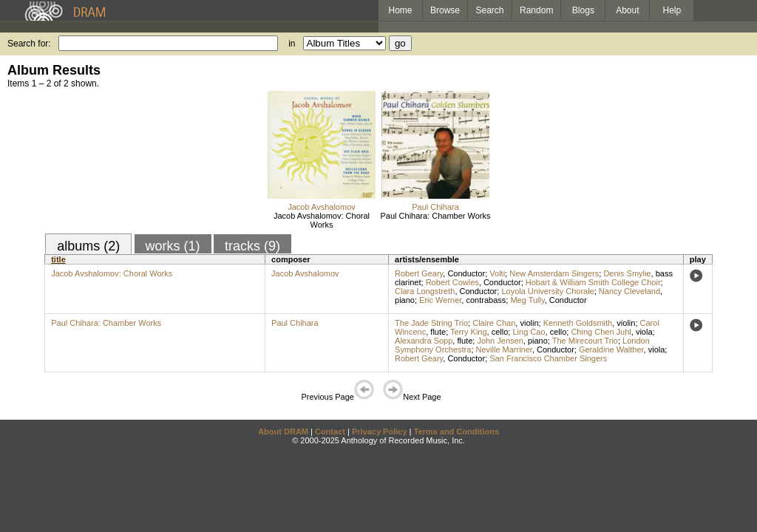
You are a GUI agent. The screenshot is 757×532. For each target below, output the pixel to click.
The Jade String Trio (431, 323)
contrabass (486, 300)
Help (672, 10)
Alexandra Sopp (424, 341)
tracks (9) (252, 246)
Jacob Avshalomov (322, 207)
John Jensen (500, 341)
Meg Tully (527, 300)
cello (500, 332)
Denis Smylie (627, 273)
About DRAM (283, 432)
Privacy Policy (380, 432)
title (58, 259)
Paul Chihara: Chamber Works (436, 216)
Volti (497, 273)
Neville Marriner (504, 349)
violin (529, 323)
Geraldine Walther (611, 349)
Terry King (469, 332)
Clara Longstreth (425, 291)
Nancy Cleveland (629, 291)
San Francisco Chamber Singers (548, 358)
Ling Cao (529, 332)
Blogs (583, 10)
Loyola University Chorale (547, 291)
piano (405, 300)
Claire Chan (494, 323)
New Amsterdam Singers (554, 273)
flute (438, 332)
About (627, 10)
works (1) (173, 246)
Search (490, 10)
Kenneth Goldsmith (578, 323)
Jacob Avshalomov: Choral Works (322, 220)
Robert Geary (419, 273)
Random (536, 10)
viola (644, 332)
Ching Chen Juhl (601, 332)
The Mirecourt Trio (585, 341)
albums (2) (88, 246)
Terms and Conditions (456, 432)
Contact (330, 432)
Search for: (29, 44)
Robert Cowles (452, 282)
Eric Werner (440, 300)
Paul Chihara (435, 207)
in (292, 44)
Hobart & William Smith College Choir (593, 282)
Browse (445, 10)
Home (400, 10)
